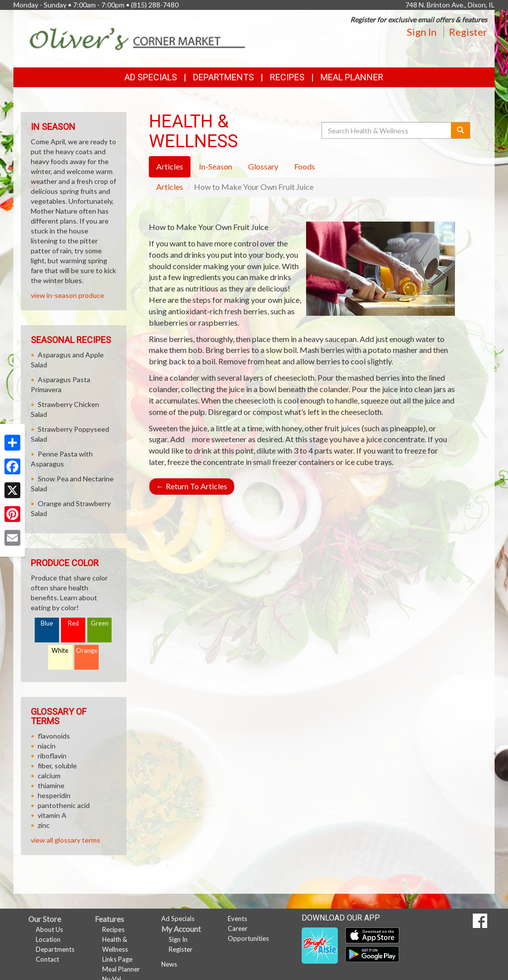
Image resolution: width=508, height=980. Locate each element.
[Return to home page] (137, 38)
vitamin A (52, 815)
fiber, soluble (57, 766)
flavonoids (54, 736)
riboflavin (52, 756)
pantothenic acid (64, 805)
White (60, 651)
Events (237, 919)
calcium (49, 776)
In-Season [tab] (216, 166)
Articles (170, 187)
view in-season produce (67, 295)
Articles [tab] (170, 166)
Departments (55, 949)
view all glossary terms (65, 840)
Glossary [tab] (263, 166)
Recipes (287, 77)
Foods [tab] (305, 166)
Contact (47, 959)
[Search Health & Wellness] (387, 130)
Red (73, 623)
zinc (44, 825)
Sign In (422, 32)
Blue (47, 623)
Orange (87, 651)
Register (468, 32)
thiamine (51, 785)
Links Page (117, 959)
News (169, 964)
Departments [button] (223, 77)
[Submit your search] (461, 130)
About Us (49, 929)
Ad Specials (151, 77)
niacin (47, 746)
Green (100, 623)
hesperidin (54, 795)
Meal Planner (352, 77)
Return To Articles (192, 486)
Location (48, 939)
